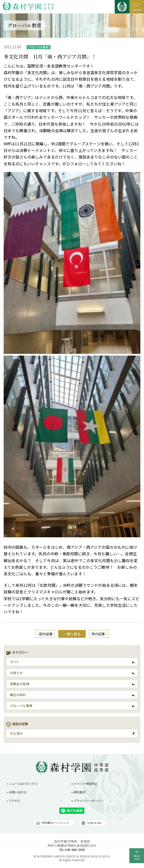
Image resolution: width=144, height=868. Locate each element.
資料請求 (80, 792)
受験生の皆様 (20, 684)
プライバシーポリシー (89, 801)
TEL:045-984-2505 (72, 850)
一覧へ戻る (72, 634)
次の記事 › (99, 634)
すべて (15, 662)
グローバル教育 (21, 706)
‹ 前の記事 (45, 634)
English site (95, 823)
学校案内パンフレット (56, 823)
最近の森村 (18, 695)
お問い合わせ (18, 792)
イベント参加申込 (86, 783)
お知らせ (16, 673)
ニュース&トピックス (23, 783)
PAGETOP (137, 857)
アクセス (15, 801)
